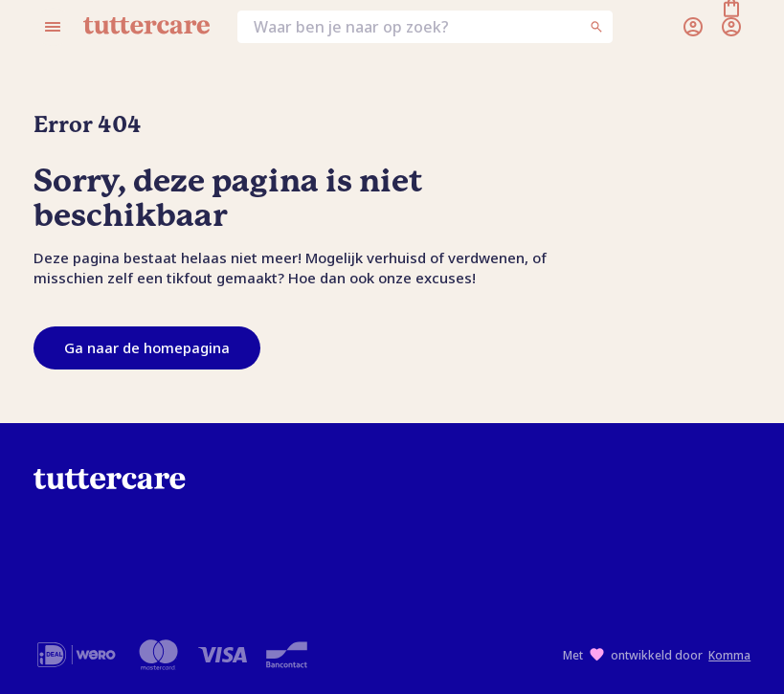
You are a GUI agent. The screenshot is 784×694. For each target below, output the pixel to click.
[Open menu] (53, 27)
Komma (729, 655)
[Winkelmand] (731, 27)
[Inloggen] (693, 27)
